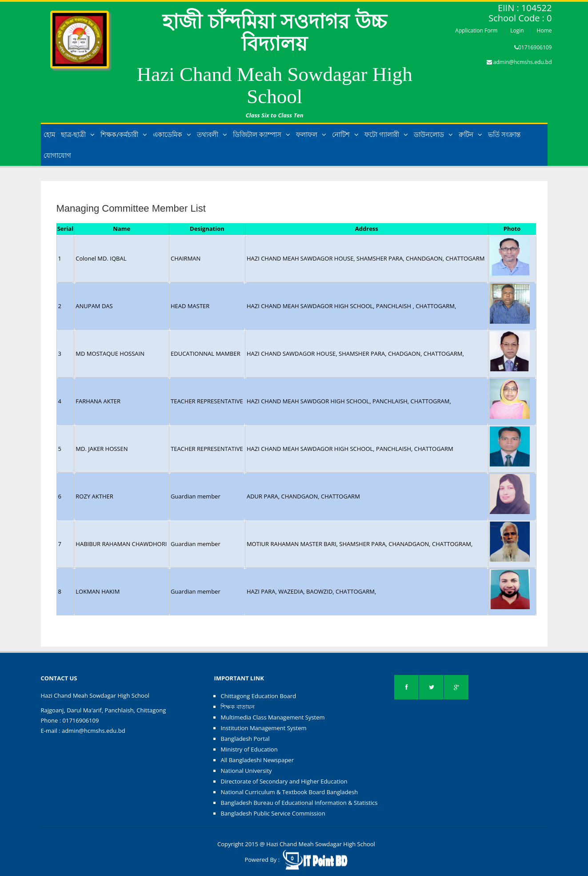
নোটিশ (345, 134)
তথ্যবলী (212, 134)
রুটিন (470, 134)
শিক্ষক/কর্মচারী (124, 134)
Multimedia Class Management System (272, 717)
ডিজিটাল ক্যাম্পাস (262, 134)
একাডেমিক (172, 134)
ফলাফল (311, 134)
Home (544, 30)
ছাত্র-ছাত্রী (78, 134)
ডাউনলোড (433, 134)
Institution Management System (263, 728)
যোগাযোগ (57, 155)
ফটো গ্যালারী (386, 134)
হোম (49, 134)
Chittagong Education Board (258, 696)
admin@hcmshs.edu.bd (523, 62)
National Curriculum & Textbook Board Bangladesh (289, 792)
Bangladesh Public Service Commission (273, 813)
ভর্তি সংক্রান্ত (504, 134)
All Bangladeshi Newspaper (257, 760)
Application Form (476, 30)
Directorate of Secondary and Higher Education (284, 781)
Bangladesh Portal (245, 739)
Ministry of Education (249, 749)
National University (246, 771)
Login (517, 30)
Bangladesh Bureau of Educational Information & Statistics (299, 803)
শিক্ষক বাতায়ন (237, 707)
